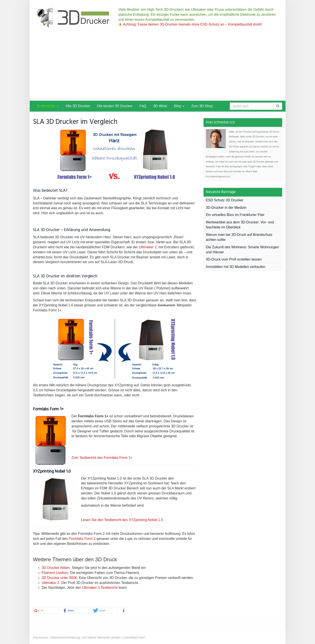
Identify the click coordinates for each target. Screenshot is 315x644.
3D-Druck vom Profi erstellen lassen (234, 259)
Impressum (41, 637)
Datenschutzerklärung (65, 637)
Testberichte (48, 106)
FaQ (143, 106)
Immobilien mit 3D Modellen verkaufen (236, 267)
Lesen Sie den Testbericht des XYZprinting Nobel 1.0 (123, 520)
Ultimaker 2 (148, 247)
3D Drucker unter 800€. (60, 578)
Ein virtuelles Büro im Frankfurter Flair (235, 215)
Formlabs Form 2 (82, 539)
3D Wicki (160, 106)
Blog (179, 106)
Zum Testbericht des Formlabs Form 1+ (102, 458)
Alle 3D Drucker (78, 106)
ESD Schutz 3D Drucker (225, 200)
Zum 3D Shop (202, 106)
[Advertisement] (158, 68)
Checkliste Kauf (134, 637)
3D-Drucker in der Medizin (226, 208)
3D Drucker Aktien (56, 568)
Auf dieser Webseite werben (102, 637)
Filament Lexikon (55, 573)
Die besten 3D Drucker (115, 106)
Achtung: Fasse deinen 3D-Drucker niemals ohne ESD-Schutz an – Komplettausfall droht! (190, 24)
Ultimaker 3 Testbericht (100, 588)
